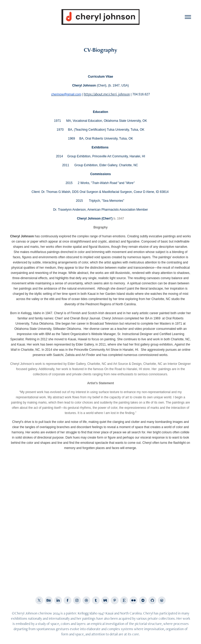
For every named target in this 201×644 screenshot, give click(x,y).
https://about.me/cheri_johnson (107, 94)
